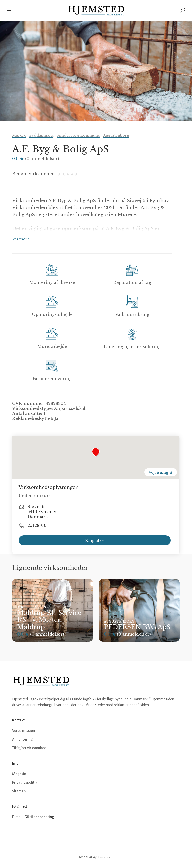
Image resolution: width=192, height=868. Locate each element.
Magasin (19, 774)
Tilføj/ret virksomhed (29, 748)
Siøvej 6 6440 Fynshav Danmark (42, 512)
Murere (19, 135)
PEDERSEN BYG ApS (137, 627)
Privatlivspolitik (25, 782)
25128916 (37, 525)
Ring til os (95, 541)
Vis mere (21, 239)
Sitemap (19, 791)
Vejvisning (161, 472)
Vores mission (24, 731)
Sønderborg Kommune (78, 135)
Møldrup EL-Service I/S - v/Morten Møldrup (49, 620)
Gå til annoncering (39, 817)
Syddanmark (41, 135)
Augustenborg (116, 135)
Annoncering (22, 739)
